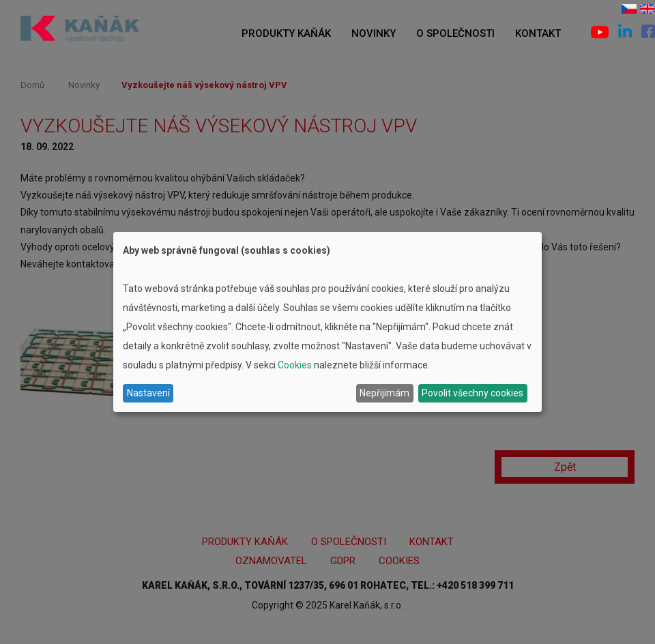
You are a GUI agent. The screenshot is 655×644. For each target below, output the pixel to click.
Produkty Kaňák (286, 33)
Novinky (374, 33)
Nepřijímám (384, 393)
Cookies (295, 365)
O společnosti (455, 33)
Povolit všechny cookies (472, 393)
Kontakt (538, 33)
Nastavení (148, 393)
